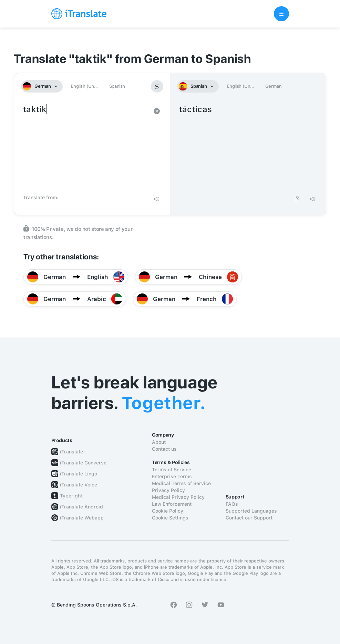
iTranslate (71, 452)
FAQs (232, 504)
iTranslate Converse (83, 463)
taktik (85, 147)
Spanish (117, 86)
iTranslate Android (81, 507)
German (274, 86)
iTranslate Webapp (82, 518)
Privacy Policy (168, 490)
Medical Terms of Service (181, 483)
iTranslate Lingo (79, 474)
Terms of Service (172, 470)
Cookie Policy (168, 511)
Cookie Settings (170, 518)
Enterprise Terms (172, 476)
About (159, 442)
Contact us (164, 449)
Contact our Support (249, 518)
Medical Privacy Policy (178, 497)
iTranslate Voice (79, 485)
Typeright (71, 496)
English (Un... (84, 86)
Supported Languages (251, 511)
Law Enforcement (172, 504)
